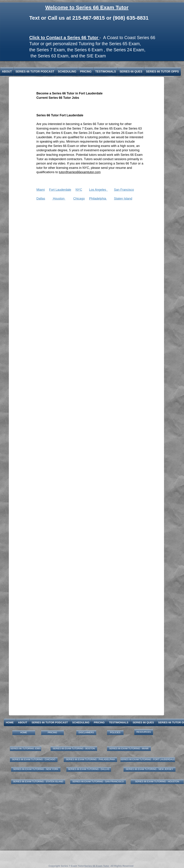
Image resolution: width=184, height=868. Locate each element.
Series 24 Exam (129, 50)
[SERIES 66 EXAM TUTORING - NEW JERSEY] (150, 769)
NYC (79, 190)
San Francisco (124, 190)
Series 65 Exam (124, 44)
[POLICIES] (115, 733)
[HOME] (24, 733)
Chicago (79, 199)
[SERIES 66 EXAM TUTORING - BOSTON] (74, 749)
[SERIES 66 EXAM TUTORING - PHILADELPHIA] (90, 760)
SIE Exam (96, 56)
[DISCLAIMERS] (86, 733)
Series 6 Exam (89, 50)
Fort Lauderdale (60, 190)
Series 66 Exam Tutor (97, 866)
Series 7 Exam (51, 50)
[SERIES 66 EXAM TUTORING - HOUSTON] (157, 782)
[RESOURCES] (144, 732)
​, (70, 56)
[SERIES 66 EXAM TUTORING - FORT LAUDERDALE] (148, 760)
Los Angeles (99, 190)
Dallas (41, 199)
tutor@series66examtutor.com (80, 172)
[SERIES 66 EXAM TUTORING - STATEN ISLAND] (38, 782)
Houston (59, 199)
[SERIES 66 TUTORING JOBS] (26, 749)
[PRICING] (52, 733)
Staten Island (123, 199)
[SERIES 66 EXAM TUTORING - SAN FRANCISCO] (98, 782)
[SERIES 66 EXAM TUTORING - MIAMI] (129, 749)
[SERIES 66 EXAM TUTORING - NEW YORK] (36, 769)
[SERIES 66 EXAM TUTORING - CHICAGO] (34, 760)
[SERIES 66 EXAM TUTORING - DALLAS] (89, 769)
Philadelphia (98, 199)
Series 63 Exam (53, 56)
